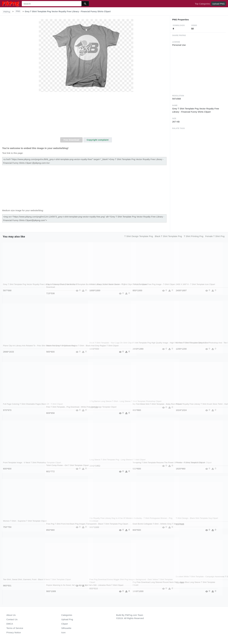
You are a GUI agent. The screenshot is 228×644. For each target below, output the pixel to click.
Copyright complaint (98, 140)
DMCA (10, 624)
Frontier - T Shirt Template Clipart (190, 463)
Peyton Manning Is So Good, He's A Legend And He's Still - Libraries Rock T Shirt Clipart (64, 588)
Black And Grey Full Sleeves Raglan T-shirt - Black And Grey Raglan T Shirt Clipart (63, 348)
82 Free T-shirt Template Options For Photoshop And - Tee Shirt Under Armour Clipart (194, 346)
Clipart (65, 624)
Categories (67, 615)
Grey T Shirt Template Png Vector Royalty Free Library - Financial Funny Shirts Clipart (21, 287)
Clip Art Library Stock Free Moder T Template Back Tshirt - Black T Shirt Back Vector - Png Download (64, 287)
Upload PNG (218, 4)
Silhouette (66, 628)
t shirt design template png (139, 236)
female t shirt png (215, 236)
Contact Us (12, 619)
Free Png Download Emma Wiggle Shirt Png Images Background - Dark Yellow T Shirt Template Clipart (107, 582)
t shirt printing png (194, 236)
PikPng (7, 12)
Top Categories (202, 4)
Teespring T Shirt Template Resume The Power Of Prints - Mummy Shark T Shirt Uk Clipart (151, 465)
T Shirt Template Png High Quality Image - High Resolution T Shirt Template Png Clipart (151, 346)
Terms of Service (15, 628)
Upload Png (67, 619)
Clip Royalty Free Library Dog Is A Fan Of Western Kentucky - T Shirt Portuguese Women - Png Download (108, 521)
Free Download (71, 140)
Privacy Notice (14, 632)
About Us (11, 615)
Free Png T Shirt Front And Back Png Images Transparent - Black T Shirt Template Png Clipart (63, 527)
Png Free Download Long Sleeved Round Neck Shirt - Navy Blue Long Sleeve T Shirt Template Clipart (152, 585)
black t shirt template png (168, 236)
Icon (63, 632)
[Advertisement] (86, 115)
